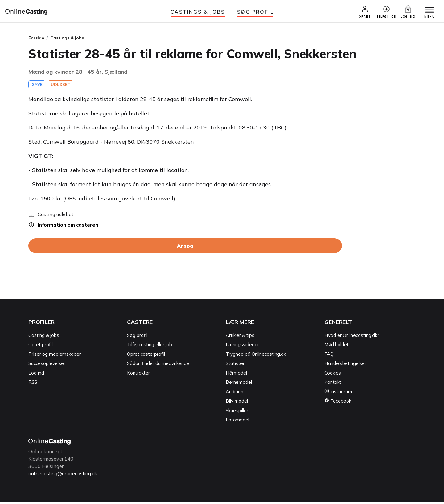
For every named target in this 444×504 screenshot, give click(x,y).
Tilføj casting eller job (150, 347)
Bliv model (237, 403)
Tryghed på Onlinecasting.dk (256, 356)
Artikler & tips (240, 337)
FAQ (329, 356)
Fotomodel (237, 422)
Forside (36, 40)
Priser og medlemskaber (55, 356)
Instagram (338, 393)
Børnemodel (239, 384)
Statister (235, 365)
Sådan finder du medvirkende (158, 365)
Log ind (36, 375)
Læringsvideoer (242, 347)
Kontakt (333, 384)
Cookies (333, 375)
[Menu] (428, 11)
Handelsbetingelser (345, 365)
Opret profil (41, 347)
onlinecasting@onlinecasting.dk (65, 475)
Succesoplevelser (47, 365)
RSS (33, 384)
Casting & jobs (44, 337)
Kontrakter (138, 375)
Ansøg (185, 248)
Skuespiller (237, 412)
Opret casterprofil (146, 356)
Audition (234, 393)
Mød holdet (337, 347)
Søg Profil (255, 12)
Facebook (338, 403)
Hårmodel (236, 375)
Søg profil (137, 337)
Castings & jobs (198, 12)
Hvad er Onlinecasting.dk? (352, 337)
